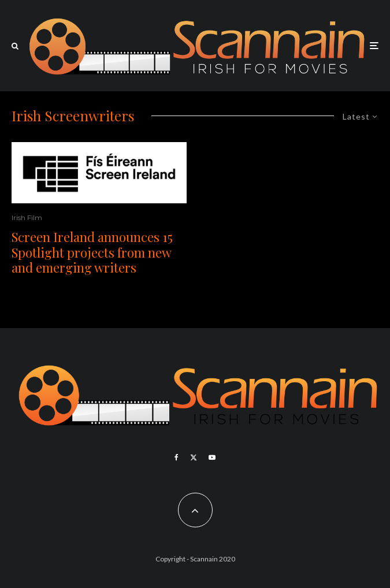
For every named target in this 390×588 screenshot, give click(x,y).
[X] (194, 457)
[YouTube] (212, 457)
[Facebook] (177, 457)
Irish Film (27, 217)
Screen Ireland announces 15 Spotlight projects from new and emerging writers (92, 252)
